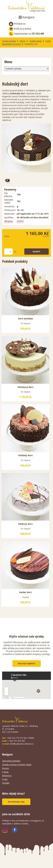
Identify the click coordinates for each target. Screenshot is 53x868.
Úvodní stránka (9, 41)
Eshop (22, 41)
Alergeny (9, 221)
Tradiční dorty (35, 41)
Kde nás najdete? (27, 663)
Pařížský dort (26, 455)
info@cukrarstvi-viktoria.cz (22, 744)
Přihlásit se (17, 24)
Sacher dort (25, 592)
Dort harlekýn (26, 319)
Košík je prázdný (20, 29)
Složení (20, 221)
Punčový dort (25, 524)
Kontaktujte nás (16, 802)
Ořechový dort (25, 387)
